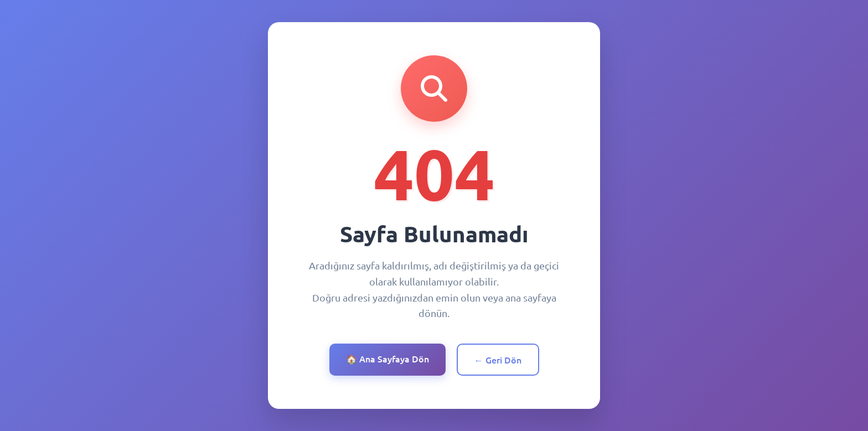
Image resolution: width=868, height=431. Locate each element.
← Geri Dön (498, 360)
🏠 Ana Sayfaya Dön (387, 359)
